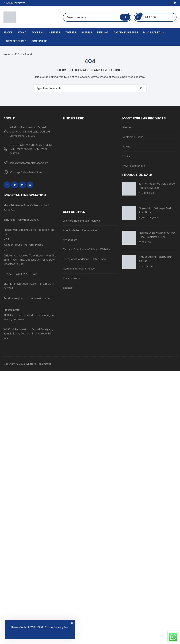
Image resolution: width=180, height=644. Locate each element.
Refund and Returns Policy (79, 269)
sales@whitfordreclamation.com (31, 298)
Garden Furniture (126, 32)
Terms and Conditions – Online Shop (84, 259)
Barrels (87, 32)
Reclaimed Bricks (133, 137)
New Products (16, 41)
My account (70, 240)
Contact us (39, 41)
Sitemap (68, 288)
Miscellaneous (154, 32)
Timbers (71, 32)
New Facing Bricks (134, 166)
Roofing (37, 32)
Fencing (103, 32)
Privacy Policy (71, 278)
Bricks (8, 32)
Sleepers (54, 32)
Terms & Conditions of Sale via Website (87, 249)
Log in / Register (14, 3)
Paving (22, 32)
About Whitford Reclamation (80, 230)
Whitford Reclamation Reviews (81, 221)
